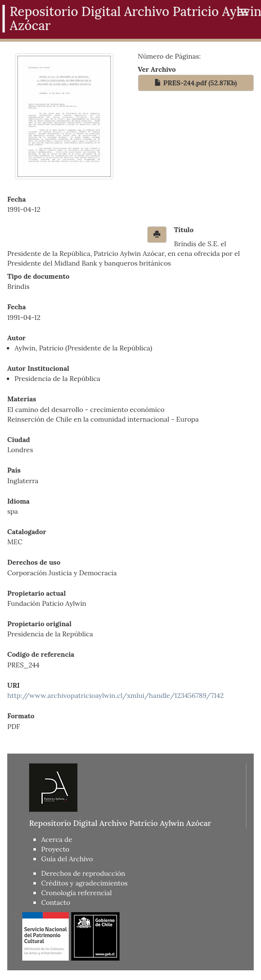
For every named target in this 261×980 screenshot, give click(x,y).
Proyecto (55, 849)
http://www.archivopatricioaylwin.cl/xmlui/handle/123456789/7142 (115, 695)
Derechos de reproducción (83, 873)
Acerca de (57, 839)
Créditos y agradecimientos (84, 883)
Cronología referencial (77, 893)
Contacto (56, 902)
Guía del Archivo (67, 859)
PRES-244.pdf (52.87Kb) (196, 83)
